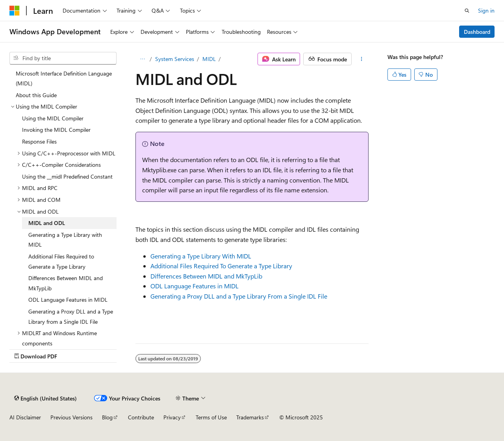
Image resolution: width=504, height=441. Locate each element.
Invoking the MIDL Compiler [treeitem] (56, 130)
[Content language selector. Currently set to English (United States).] (45, 398)
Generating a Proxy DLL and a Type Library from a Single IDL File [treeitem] (71, 316)
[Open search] (467, 11)
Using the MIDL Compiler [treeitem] (53, 118)
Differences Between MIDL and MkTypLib (206, 276)
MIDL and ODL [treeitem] (47, 223)
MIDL (209, 59)
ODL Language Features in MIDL (195, 286)
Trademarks (250, 417)
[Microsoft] (15, 11)
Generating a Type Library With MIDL (201, 256)
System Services (175, 59)
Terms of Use (211, 417)
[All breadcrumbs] (142, 59)
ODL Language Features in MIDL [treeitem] (68, 300)
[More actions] (362, 59)
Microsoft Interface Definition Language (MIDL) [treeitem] (64, 78)
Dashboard (477, 32)
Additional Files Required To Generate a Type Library (221, 266)
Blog (107, 417)
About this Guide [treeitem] (36, 95)
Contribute (141, 417)
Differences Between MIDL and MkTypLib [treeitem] (66, 283)
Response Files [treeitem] (39, 141)
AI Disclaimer (25, 417)
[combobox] (63, 58)
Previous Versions (71, 417)
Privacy (172, 417)
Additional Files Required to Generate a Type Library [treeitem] (61, 261)
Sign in (486, 10)
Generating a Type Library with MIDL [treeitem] (65, 240)
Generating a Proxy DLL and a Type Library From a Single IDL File (239, 296)
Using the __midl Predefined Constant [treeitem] (67, 176)
